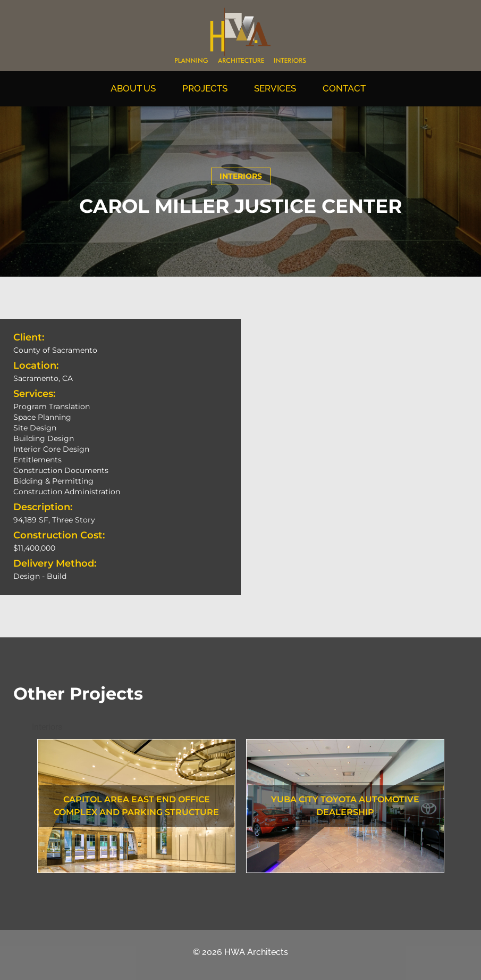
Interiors (241, 176)
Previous (24, 808)
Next (457, 808)
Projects (208, 88)
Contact (347, 88)
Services (278, 88)
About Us (136, 88)
